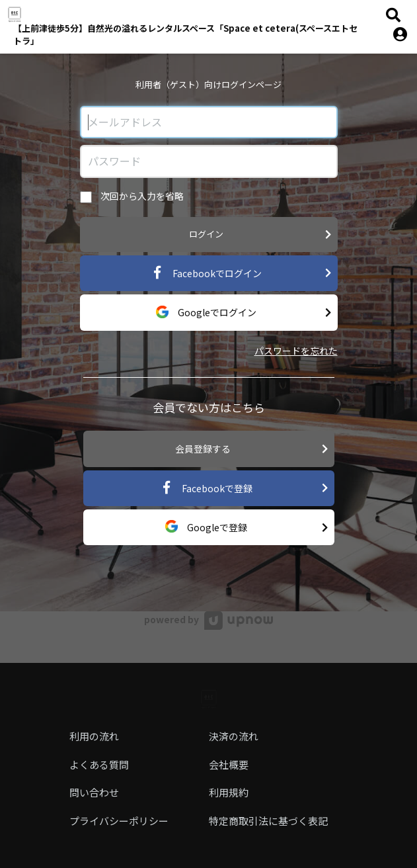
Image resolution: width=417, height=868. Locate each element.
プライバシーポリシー (119, 821)
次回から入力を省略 (132, 196)
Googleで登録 (246, 528)
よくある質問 (99, 764)
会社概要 (229, 764)
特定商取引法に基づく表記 (268, 821)
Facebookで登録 (244, 488)
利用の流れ (94, 736)
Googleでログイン (244, 313)
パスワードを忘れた (296, 351)
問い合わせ (94, 792)
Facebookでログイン (241, 273)
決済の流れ (234, 736)
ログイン (260, 235)
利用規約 (229, 792)
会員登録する (251, 449)
